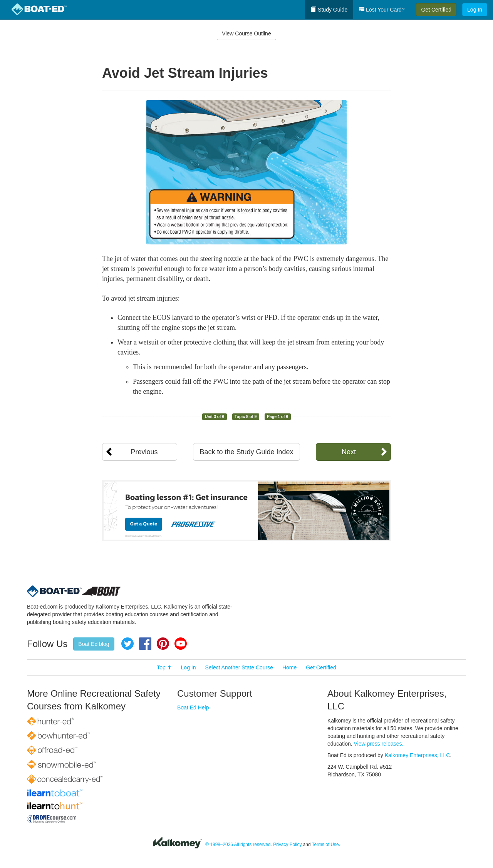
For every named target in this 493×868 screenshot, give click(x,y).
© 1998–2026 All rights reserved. (239, 845)
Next (349, 452)
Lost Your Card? (382, 10)
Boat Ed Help (193, 707)
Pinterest (163, 644)
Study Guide (329, 10)
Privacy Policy (287, 845)
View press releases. (379, 744)
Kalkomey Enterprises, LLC (418, 755)
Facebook (145, 644)
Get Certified (436, 10)
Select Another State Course (239, 667)
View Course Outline (246, 33)
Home (289, 667)
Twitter (127, 644)
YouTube (181, 644)
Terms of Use (325, 845)
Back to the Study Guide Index (246, 452)
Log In (475, 10)
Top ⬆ (164, 667)
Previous (144, 452)
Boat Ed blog (94, 644)
